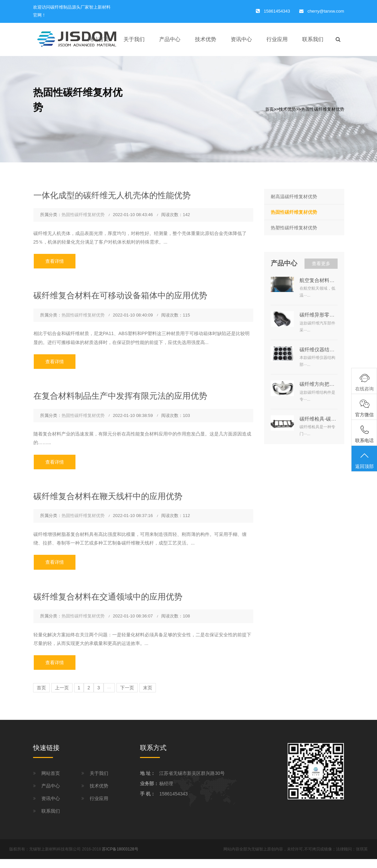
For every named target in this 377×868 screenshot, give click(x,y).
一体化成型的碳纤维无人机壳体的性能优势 (112, 195)
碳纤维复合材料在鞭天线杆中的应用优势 (108, 496)
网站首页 (98, 39)
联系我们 (313, 39)
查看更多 (321, 263)
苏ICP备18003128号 (120, 849)
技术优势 (206, 39)
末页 (148, 688)
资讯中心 (241, 39)
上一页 (62, 688)
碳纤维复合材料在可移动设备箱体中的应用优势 (120, 295)
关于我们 (134, 39)
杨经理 (166, 783)
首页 (269, 109)
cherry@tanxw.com (326, 11)
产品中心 (170, 39)
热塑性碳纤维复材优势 (294, 228)
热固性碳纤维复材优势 (323, 109)
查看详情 (55, 261)
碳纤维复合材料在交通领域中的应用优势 (108, 597)
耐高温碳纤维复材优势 (294, 197)
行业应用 (277, 39)
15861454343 (173, 794)
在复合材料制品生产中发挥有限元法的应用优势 (120, 396)
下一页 (127, 688)
